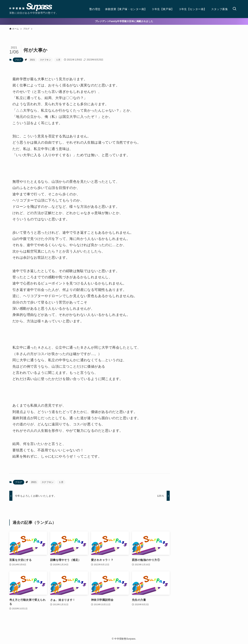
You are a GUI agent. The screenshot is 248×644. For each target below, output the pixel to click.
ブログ (18, 60)
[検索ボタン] (234, 9)
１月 (58, 60)
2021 (33, 60)
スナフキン (45, 60)
